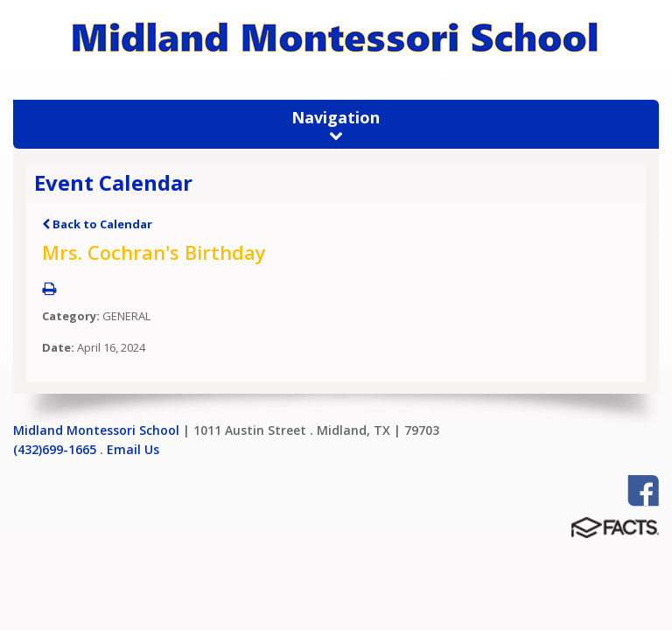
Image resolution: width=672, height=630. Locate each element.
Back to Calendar (97, 224)
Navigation (336, 124)
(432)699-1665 (55, 449)
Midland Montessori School (96, 430)
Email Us (133, 449)
